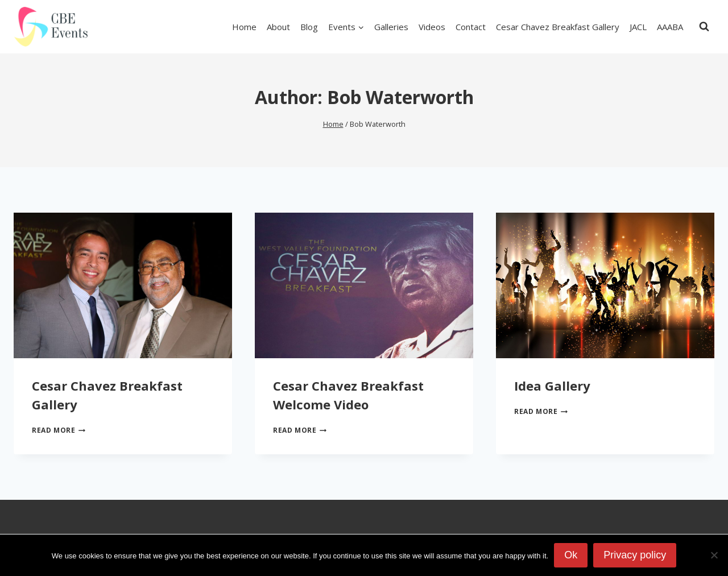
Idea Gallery (552, 386)
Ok (571, 555)
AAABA (670, 27)
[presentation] (123, 285)
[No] (714, 555)
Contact (471, 27)
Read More (59, 430)
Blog (309, 27)
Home (244, 27)
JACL (638, 27)
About (278, 27)
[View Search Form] (704, 27)
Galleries (391, 27)
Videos (432, 27)
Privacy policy (635, 555)
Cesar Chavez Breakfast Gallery (558, 27)
